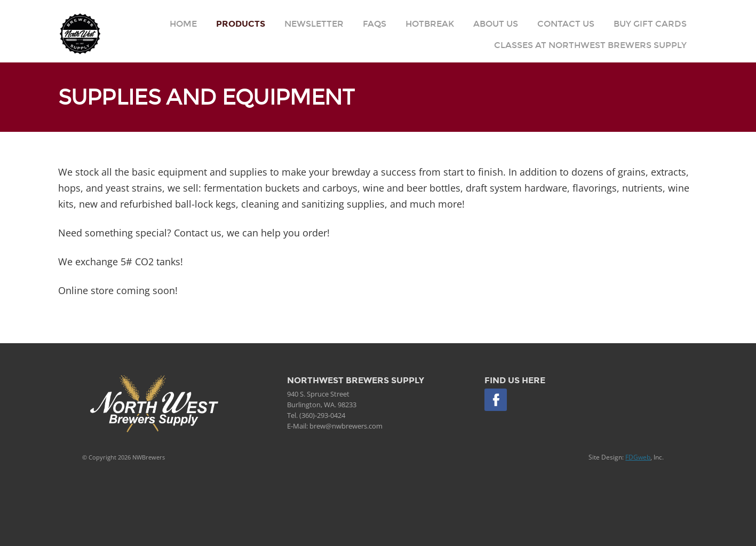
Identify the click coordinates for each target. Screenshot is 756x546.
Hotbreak (430, 24)
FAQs (375, 24)
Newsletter (314, 24)
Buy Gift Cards (650, 24)
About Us (496, 24)
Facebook (496, 400)
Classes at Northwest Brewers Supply (590, 45)
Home (183, 24)
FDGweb (638, 457)
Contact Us (566, 24)
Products (241, 24)
